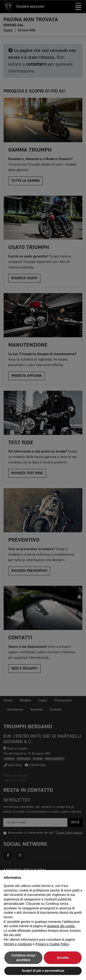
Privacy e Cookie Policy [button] (52, 944)
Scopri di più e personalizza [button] (43, 971)
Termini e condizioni (18, 944)
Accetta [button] (63, 958)
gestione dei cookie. (61, 926)
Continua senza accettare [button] (23, 958)
